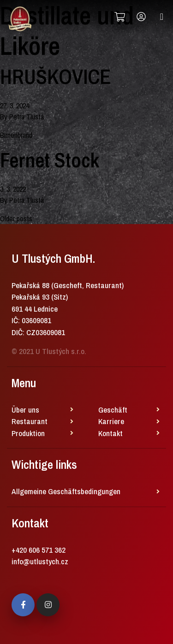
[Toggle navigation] (162, 17)
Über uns (25, 410)
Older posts (16, 219)
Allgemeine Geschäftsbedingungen (66, 491)
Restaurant (30, 421)
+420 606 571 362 (39, 550)
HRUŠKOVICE (55, 77)
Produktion (28, 433)
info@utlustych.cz (40, 561)
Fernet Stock (50, 160)
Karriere (111, 421)
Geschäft (113, 410)
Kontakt (110, 433)
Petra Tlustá (27, 117)
